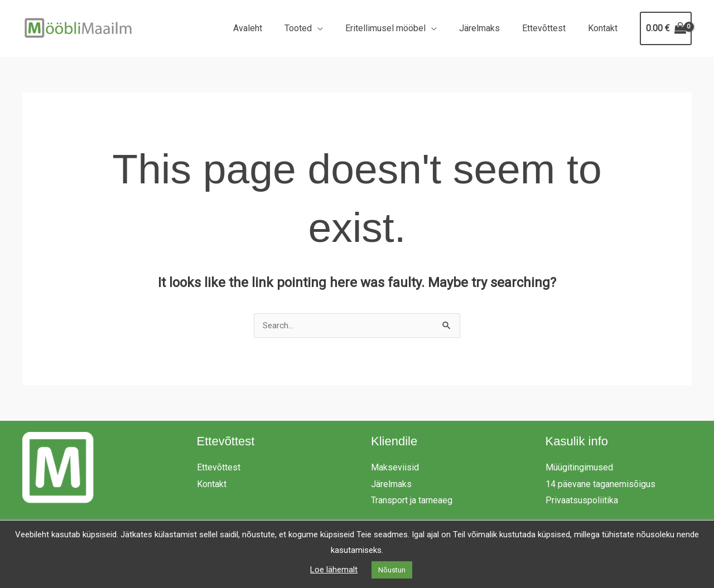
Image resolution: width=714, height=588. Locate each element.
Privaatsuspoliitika (582, 501)
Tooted (318, 28)
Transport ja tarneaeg (412, 501)
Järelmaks (491, 28)
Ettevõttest (551, 28)
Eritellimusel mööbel (401, 28)
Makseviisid (395, 468)
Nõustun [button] (392, 570)
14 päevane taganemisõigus (600, 485)
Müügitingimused (579, 468)
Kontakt (605, 28)
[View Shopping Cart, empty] (666, 28)
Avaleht (272, 28)
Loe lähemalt (334, 570)
